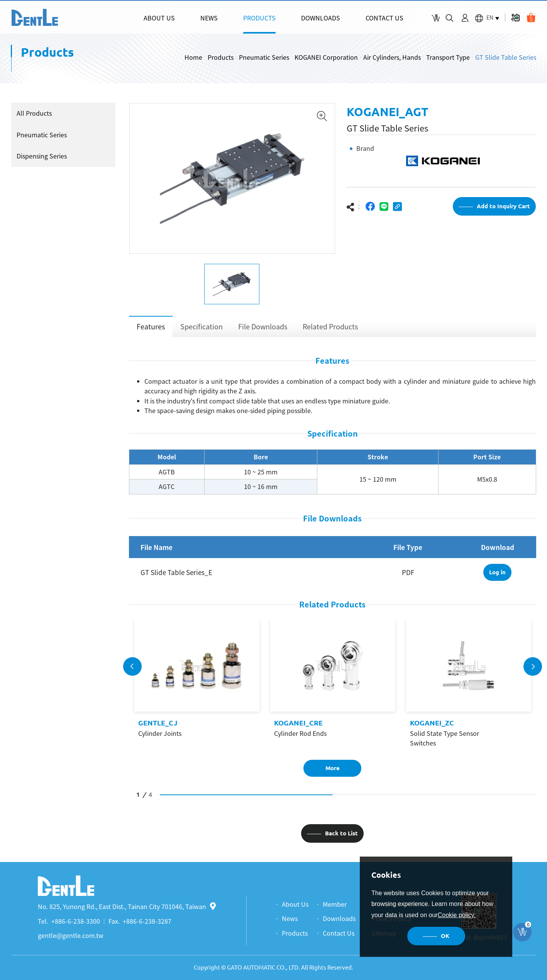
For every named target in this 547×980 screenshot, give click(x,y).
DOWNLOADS (321, 18)
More (333, 773)
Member (335, 904)
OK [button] (445, 936)
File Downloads (263, 331)
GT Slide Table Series (506, 57)
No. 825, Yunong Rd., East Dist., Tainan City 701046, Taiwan (127, 906)
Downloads (339, 918)
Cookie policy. (457, 915)
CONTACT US (384, 18)
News (290, 918)
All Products (33, 113)
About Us (295, 904)
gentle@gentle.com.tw (71, 935)
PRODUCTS (259, 18)
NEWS (209, 18)
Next (533, 671)
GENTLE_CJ (158, 728)
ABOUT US (159, 18)
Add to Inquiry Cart (503, 211)
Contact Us (339, 933)
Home (193, 57)
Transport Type (448, 57)
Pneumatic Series (264, 57)
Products (221, 57)
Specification (202, 331)
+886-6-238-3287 (147, 921)
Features (151, 331)
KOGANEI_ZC (432, 728)
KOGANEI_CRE (298, 728)
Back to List (341, 838)
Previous (132, 671)
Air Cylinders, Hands (392, 57)
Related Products (330, 331)
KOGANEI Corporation (326, 57)
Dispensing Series (40, 156)
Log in (497, 577)
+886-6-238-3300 (76, 921)
